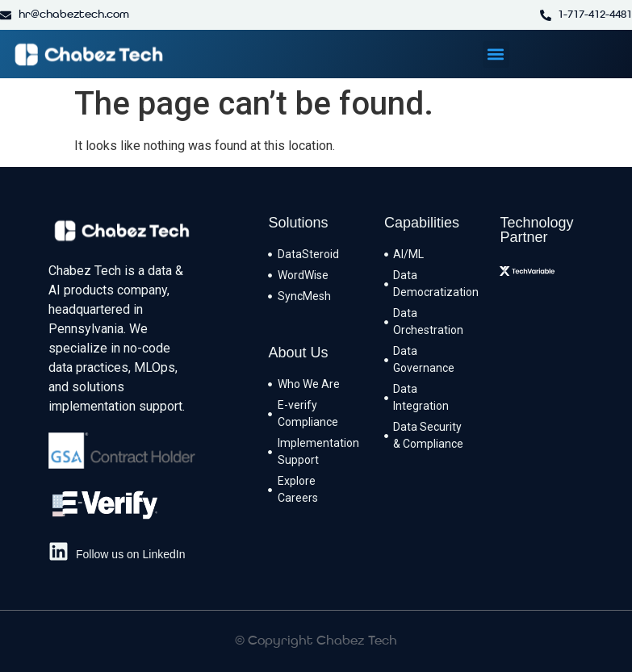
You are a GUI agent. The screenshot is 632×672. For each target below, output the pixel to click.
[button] (496, 54)
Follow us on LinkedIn (130, 554)
